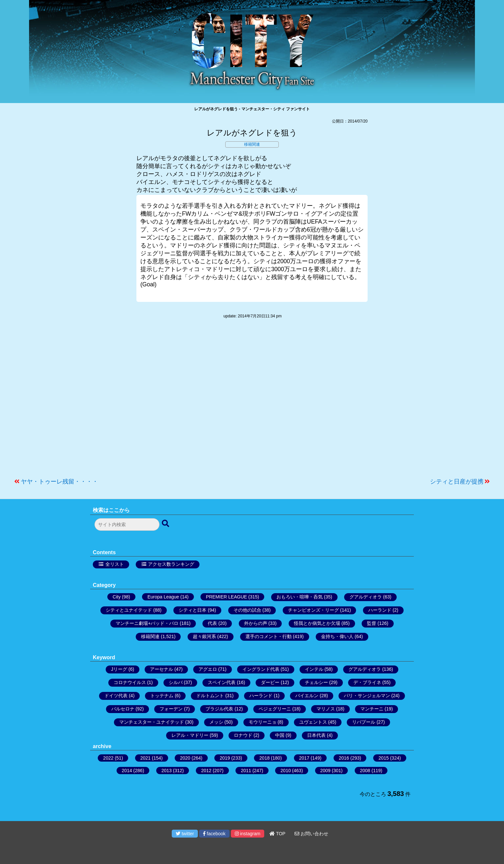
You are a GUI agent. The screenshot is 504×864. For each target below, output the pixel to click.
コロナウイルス (130, 682)
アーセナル (162, 669)
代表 (212, 623)
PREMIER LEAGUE (226, 597)
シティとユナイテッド (129, 610)
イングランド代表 (261, 669)
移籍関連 (252, 144)
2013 (167, 771)
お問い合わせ (311, 834)
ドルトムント (210, 696)
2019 (225, 758)
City (117, 597)
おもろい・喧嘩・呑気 (300, 597)
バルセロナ (123, 709)
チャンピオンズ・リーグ (313, 610)
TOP (277, 834)
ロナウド (243, 735)
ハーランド (380, 610)
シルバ (176, 682)
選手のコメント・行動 (269, 636)
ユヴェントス (313, 722)
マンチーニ (372, 709)
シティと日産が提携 (457, 482)
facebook (214, 834)
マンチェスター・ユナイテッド (152, 722)
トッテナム (162, 696)
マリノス (326, 709)
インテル (314, 669)
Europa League (163, 597)
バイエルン (307, 696)
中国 (280, 735)
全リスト (115, 564)
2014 (127, 771)
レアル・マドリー (190, 735)
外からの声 (256, 623)
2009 (325, 771)
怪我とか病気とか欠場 (317, 623)
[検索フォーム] (127, 524)
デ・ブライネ (367, 682)
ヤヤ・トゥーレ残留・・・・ (59, 482)
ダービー (270, 682)
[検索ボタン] (166, 524)
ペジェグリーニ (275, 709)
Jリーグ (119, 669)
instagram (248, 834)
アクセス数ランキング (171, 564)
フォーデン (171, 709)
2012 (206, 771)
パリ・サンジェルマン (367, 696)
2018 (264, 758)
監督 (372, 623)
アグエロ (208, 669)
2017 (304, 758)
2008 (365, 771)
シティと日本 (193, 610)
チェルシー (316, 682)
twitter (185, 834)
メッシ (216, 722)
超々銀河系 (204, 636)
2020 (185, 758)
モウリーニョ (263, 722)
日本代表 (316, 735)
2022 (108, 758)
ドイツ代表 (116, 696)
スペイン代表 (222, 682)
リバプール (364, 722)
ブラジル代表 (219, 709)
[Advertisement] (252, 402)
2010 (286, 771)
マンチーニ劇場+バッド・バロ (147, 623)
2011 (246, 771)
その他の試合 (247, 610)
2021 (145, 758)
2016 (344, 758)
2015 (384, 758)
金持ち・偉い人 (337, 636)
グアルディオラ (366, 597)
